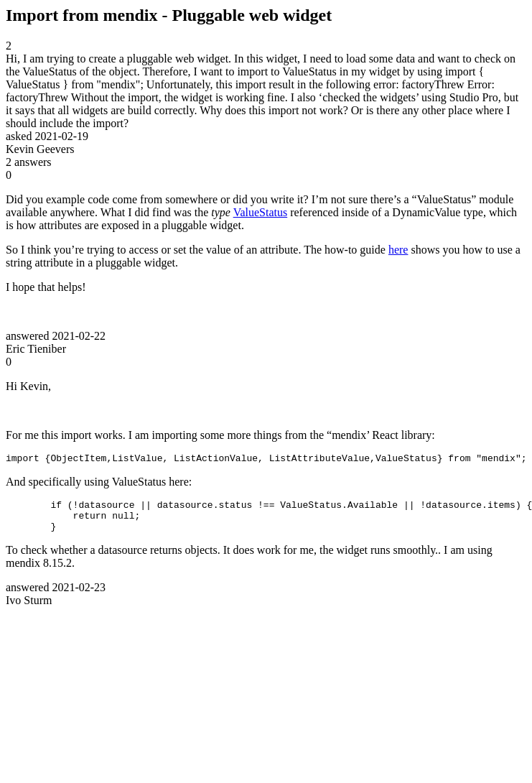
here (398, 250)
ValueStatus (261, 212)
